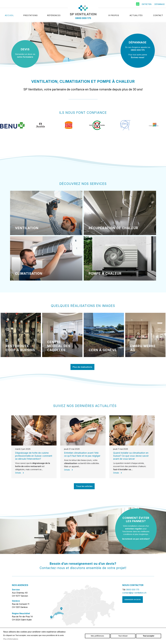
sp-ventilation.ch (83, 12)
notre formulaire (25, 57)
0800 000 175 (138, 50)
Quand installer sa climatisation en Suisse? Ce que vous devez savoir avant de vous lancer (131, 456)
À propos (114, 15)
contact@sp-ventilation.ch (134, 593)
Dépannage (160, 4)
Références (54, 15)
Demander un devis (133, 599)
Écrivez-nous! (138, 57)
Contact (158, 15)
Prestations (30, 15)
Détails (18, 473)
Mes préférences (97, 636)
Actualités (136, 15)
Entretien (147, 4)
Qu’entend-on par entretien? (136, 539)
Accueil (9, 15)
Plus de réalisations (82, 367)
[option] (12, 129)
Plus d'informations (11, 639)
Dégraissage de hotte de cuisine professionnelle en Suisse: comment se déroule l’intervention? (34, 456)
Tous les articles (84, 486)
